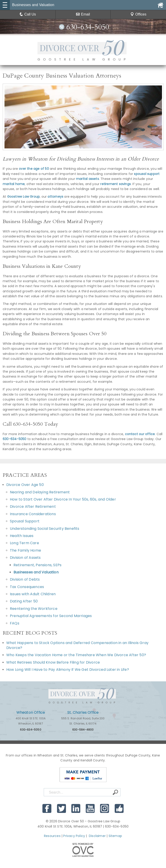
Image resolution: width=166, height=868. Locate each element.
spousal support (147, 174)
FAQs (15, 623)
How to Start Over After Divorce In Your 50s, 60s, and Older (63, 499)
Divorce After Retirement (33, 507)
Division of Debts (25, 579)
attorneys (55, 197)
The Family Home (25, 550)
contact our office (140, 434)
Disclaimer (97, 836)
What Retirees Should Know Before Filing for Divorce (53, 662)
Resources (52, 836)
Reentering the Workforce (34, 609)
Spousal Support (25, 521)
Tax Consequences (27, 587)
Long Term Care (24, 543)
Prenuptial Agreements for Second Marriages (51, 616)
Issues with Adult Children (33, 594)
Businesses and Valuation (36, 572)
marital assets (87, 179)
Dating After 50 (24, 601)
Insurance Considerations (33, 514)
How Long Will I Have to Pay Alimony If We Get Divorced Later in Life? (68, 670)
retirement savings (116, 184)
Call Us (28, 14)
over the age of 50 (34, 169)
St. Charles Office (83, 713)
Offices (138, 14)
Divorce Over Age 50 (25, 485)
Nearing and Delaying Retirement (40, 492)
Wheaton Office (31, 713)
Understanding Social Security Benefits (45, 529)
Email (83, 14)
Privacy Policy (74, 836)
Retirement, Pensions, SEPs (37, 565)
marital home (14, 184)
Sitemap (115, 836)
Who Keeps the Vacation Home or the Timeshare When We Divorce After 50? (76, 655)
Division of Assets (25, 558)
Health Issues (22, 536)
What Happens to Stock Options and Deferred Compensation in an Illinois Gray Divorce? (77, 645)
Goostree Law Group (24, 197)
